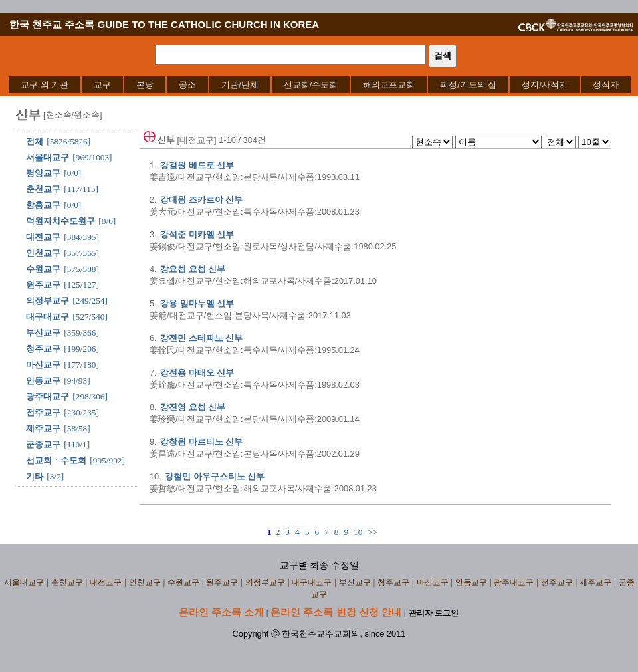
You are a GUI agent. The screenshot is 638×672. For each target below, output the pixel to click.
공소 (187, 85)
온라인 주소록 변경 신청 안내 (336, 612)
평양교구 (43, 173)
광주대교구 (48, 396)
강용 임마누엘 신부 (197, 303)
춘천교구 (43, 189)
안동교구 (43, 381)
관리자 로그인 (434, 613)
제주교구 (43, 428)
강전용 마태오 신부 (197, 373)
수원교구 (43, 269)
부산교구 (43, 333)
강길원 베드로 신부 (197, 165)
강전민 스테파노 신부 (201, 338)
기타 (35, 476)
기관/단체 (240, 85)
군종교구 (43, 444)
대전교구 (43, 237)
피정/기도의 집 (468, 85)
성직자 (606, 85)
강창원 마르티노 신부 (201, 442)
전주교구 (43, 412)
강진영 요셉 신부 (193, 407)
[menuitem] (45, 85)
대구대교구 (48, 317)
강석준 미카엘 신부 (197, 234)
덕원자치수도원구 (60, 221)
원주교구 (43, 285)
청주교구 (43, 349)
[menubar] (320, 85)
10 (358, 532)
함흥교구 (43, 205)
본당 (145, 85)
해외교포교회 (389, 85)
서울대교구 (48, 157)
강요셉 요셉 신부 (193, 269)
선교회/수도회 (311, 85)
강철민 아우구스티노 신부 (215, 476)
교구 (102, 85)
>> (372, 532)
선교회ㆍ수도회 (56, 460)
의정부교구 (48, 301)
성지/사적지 (545, 85)
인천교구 (43, 253)
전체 (35, 141)
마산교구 (43, 365)
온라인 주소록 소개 (221, 612)
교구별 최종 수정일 (319, 565)
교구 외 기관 (45, 85)
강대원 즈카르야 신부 (201, 200)
